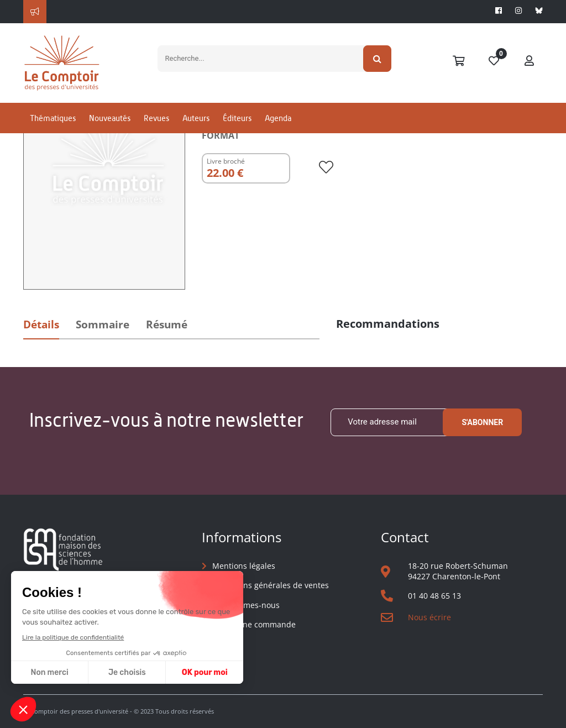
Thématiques (53, 118)
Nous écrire (429, 617)
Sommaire (103, 324)
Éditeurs (237, 118)
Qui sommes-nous (246, 605)
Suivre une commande (254, 624)
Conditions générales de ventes (271, 585)
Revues (156, 118)
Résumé (167, 324)
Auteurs (196, 118)
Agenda (278, 118)
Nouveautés (110, 118)
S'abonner (482, 422)
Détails (41, 324)
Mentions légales (244, 566)
